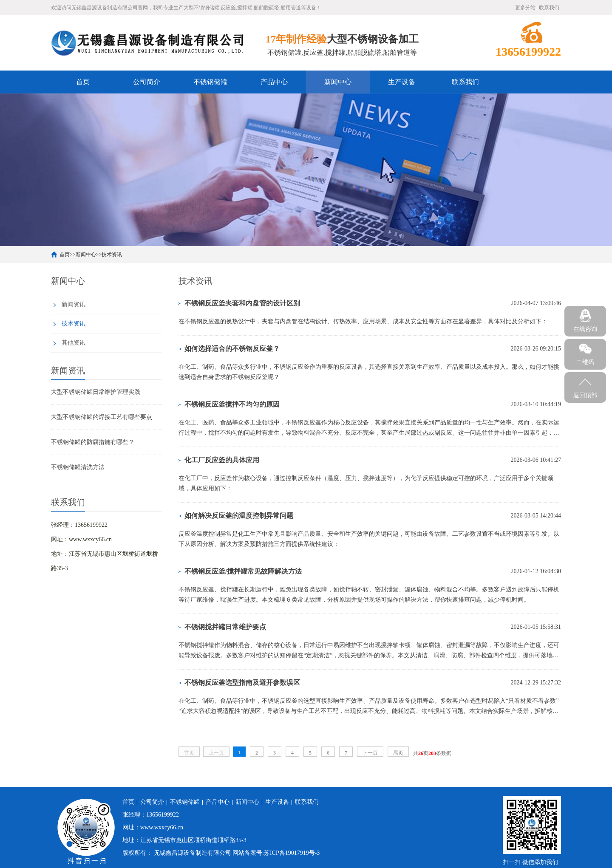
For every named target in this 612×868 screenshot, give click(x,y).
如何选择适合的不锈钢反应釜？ (232, 349)
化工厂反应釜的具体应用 (222, 460)
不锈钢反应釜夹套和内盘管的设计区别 (242, 303)
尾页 (398, 753)
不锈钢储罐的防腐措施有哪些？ (93, 442)
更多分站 (525, 8)
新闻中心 (338, 82)
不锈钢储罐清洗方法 (78, 467)
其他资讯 (74, 343)
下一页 (370, 753)
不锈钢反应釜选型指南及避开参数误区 (242, 683)
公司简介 (147, 82)
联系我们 (549, 8)
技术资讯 (112, 254)
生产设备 (402, 82)
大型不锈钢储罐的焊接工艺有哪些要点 (102, 417)
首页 (83, 82)
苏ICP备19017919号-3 (292, 853)
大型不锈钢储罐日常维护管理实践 (96, 392)
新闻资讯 (74, 304)
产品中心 (274, 82)
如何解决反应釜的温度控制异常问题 (239, 516)
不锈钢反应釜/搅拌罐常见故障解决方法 (243, 571)
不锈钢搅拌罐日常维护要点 (225, 627)
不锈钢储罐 (210, 82)
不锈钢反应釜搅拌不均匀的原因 (232, 404)
